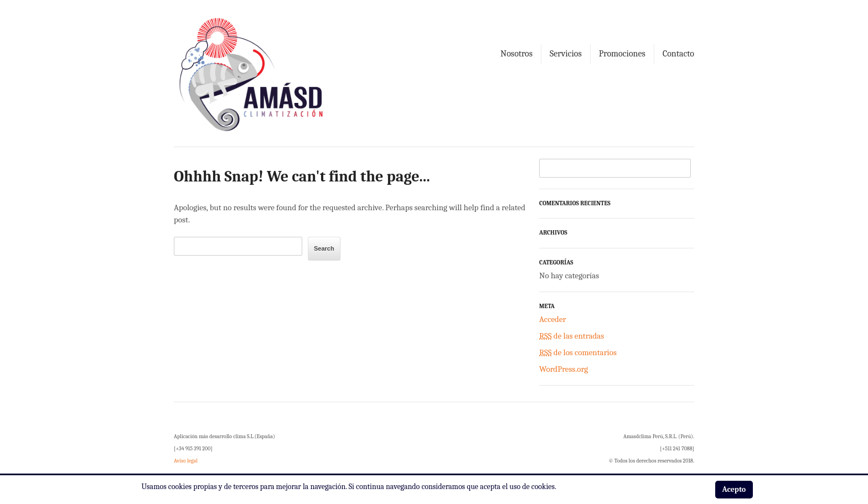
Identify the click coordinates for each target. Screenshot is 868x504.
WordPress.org (564, 369)
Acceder (552, 319)
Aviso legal (186, 461)
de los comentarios (578, 352)
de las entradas (572, 336)
